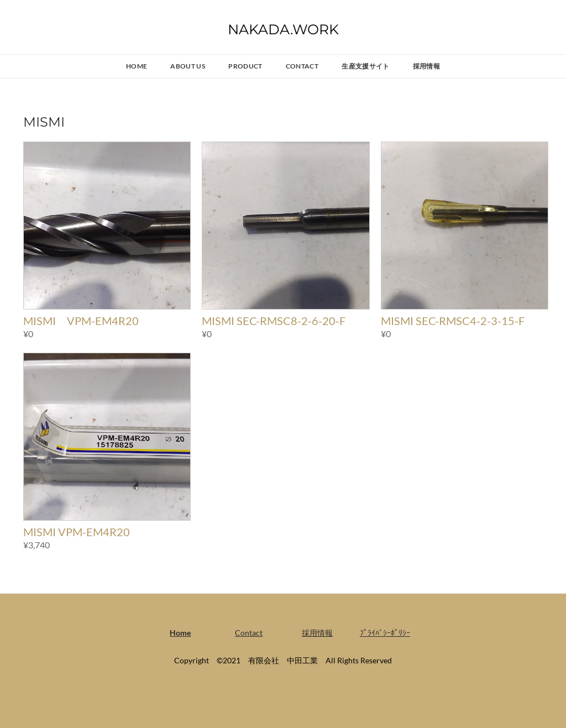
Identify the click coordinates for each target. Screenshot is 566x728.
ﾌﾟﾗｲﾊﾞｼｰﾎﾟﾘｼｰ (385, 633)
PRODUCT (245, 66)
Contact (302, 66)
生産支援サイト (366, 66)
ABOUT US (188, 66)
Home (137, 66)
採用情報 (426, 66)
